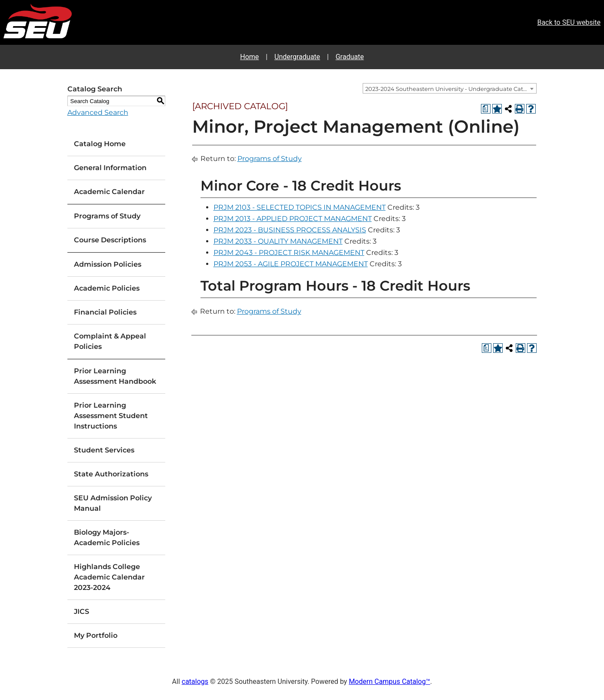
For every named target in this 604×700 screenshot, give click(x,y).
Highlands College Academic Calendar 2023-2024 (109, 577)
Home (249, 57)
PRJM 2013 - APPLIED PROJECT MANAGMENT (293, 219)
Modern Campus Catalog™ (389, 682)
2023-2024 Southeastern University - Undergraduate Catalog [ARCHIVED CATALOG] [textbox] (451, 89)
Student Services (104, 450)
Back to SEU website (569, 22)
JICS (82, 611)
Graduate (350, 57)
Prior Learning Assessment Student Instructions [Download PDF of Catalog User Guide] (111, 416)
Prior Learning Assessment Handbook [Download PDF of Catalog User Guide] (115, 376)
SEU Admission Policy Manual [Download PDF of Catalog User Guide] (113, 503)
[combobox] (450, 88)
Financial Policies (105, 312)
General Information (110, 168)
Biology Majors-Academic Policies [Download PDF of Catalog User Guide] (107, 538)
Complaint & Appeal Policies (110, 341)
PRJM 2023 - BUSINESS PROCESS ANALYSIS (290, 230)
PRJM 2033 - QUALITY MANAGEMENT (278, 241)
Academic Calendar (109, 192)
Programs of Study (107, 216)
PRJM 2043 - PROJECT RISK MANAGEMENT (289, 253)
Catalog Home (100, 144)
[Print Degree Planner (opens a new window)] (486, 109)
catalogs (195, 682)
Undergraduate (297, 57)
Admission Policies (108, 264)
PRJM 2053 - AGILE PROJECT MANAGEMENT (291, 264)
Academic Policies (107, 288)
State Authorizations (111, 474)
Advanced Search (98, 112)
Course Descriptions (110, 240)
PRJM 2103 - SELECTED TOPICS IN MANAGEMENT (300, 207)
